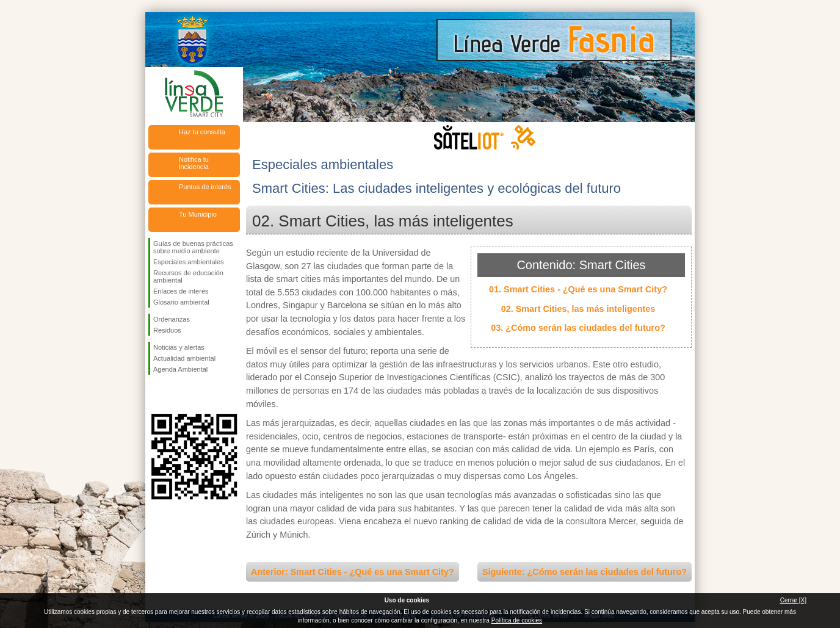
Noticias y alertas (179, 347)
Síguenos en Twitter (176, 394)
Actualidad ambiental (184, 358)
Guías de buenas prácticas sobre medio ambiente (193, 247)
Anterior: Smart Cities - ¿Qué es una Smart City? (353, 572)
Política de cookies (517, 620)
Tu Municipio (198, 214)
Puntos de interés (205, 187)
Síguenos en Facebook (156, 394)
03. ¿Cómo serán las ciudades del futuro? (578, 328)
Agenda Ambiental (180, 369)
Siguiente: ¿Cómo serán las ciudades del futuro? (585, 572)
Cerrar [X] (793, 600)
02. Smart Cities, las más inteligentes (578, 309)
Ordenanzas (172, 319)
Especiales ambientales (189, 262)
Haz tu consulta (202, 132)
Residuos (167, 330)
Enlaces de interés (181, 291)
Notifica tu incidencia (194, 163)
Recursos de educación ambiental (188, 276)
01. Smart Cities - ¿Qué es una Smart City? (578, 289)
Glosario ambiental (181, 302)
